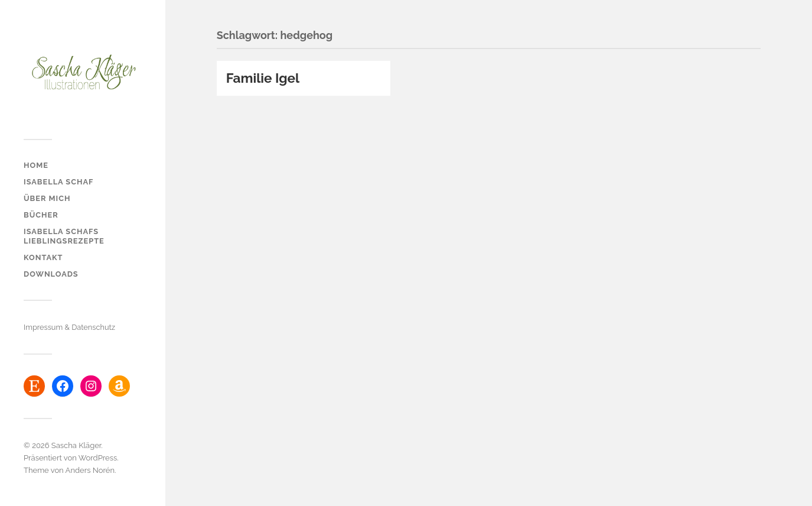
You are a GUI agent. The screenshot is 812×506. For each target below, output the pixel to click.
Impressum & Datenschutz (69, 327)
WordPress (98, 458)
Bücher (41, 215)
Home (36, 165)
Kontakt (43, 257)
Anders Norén (90, 470)
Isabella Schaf (58, 182)
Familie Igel (263, 78)
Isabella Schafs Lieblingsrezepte (64, 236)
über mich (47, 198)
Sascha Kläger (76, 445)
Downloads (51, 274)
